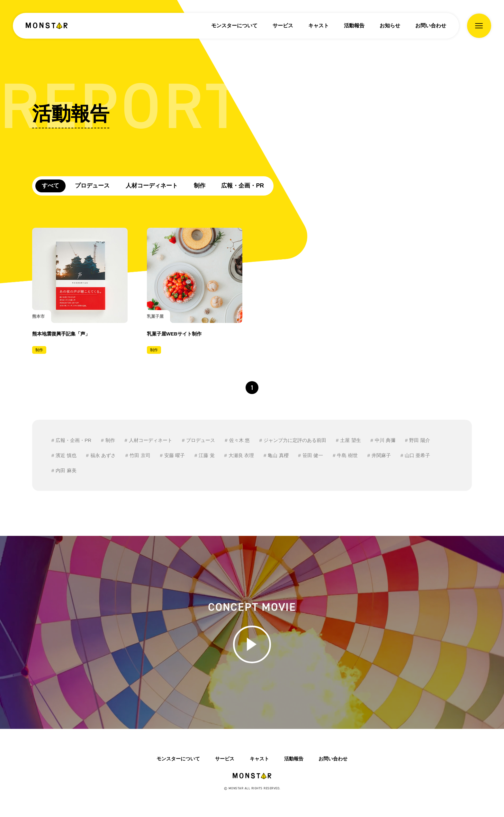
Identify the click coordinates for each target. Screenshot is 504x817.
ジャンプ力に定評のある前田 (295, 441)
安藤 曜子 (175, 456)
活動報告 (354, 26)
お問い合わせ (431, 26)
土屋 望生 (350, 441)
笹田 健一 (313, 456)
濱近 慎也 (66, 456)
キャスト (319, 26)
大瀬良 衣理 (241, 456)
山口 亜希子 (417, 456)
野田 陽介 (419, 441)
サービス (283, 26)
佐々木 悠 (239, 441)
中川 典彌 (385, 441)
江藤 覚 (207, 456)
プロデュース (93, 186)
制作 (200, 186)
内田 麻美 (66, 471)
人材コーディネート (152, 186)
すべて (50, 186)
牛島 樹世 (347, 456)
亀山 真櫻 (278, 456)
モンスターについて (234, 26)
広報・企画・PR (243, 186)
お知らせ (390, 26)
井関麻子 (381, 456)
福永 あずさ (103, 456)
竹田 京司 (140, 456)
